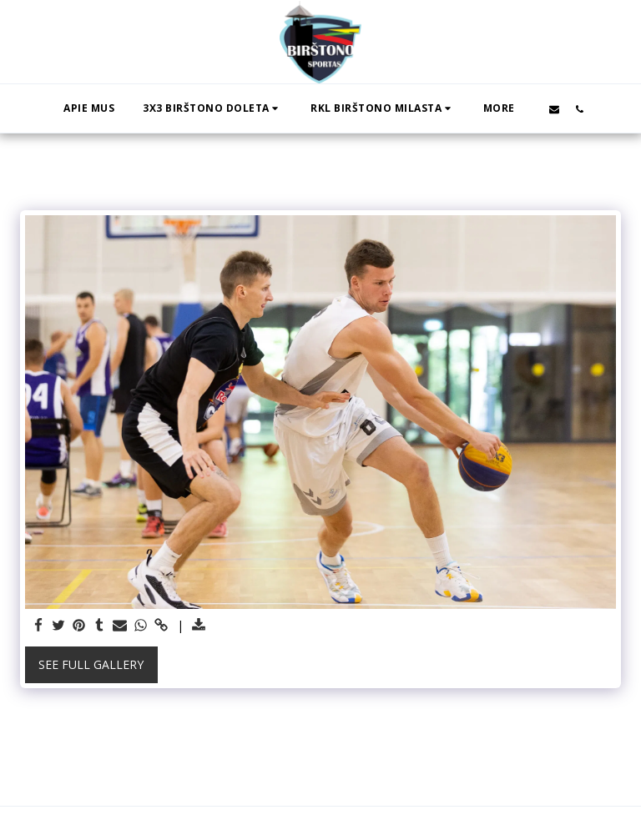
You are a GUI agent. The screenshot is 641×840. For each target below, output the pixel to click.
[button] (212, 108)
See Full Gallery (91, 664)
